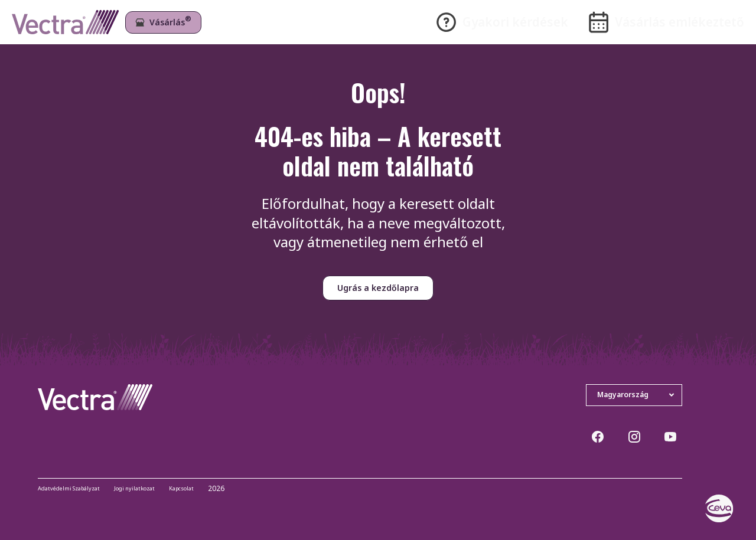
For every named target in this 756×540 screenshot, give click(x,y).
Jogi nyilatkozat (158, 489)
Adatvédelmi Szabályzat (78, 489)
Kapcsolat (214, 489)
